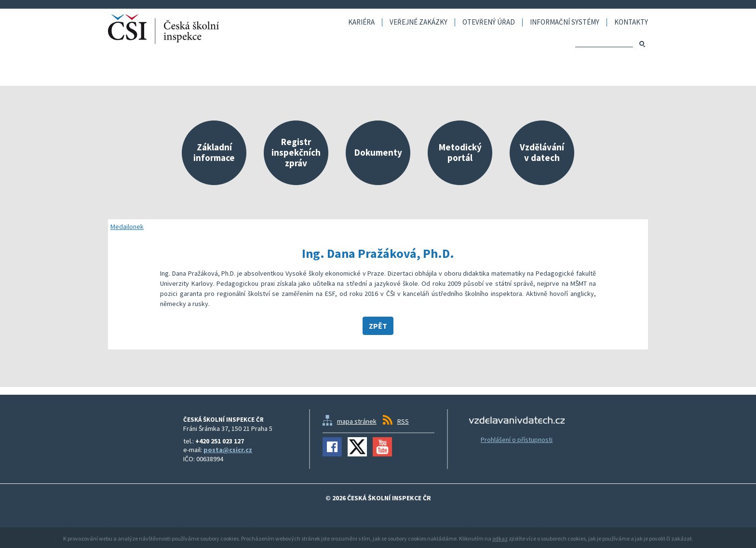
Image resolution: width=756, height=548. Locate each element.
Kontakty (631, 22)
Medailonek (127, 227)
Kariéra (361, 22)
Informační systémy (565, 22)
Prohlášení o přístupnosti (517, 440)
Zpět (378, 326)
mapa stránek (357, 421)
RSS (403, 421)
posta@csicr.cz (228, 450)
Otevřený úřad (489, 22)
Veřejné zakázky (418, 22)
